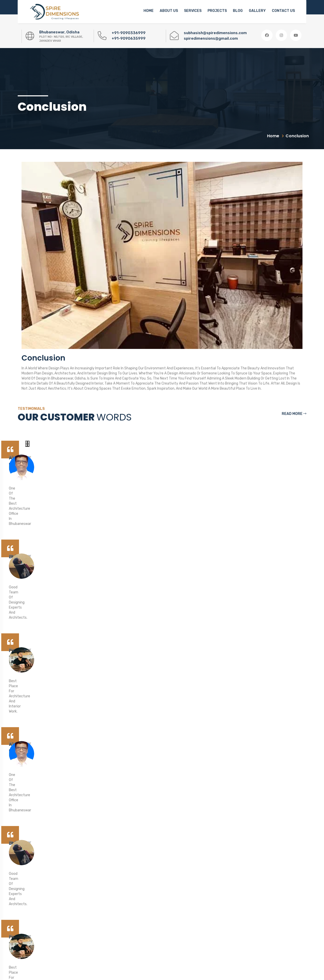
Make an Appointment (270, 789)
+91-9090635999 (129, 38)
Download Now (238, 904)
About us (169, 11)
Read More (294, 414)
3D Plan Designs (135, 869)
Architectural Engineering (142, 919)
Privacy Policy (133, 931)
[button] (285, 872)
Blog (238, 11)
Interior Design (134, 882)
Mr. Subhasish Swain (202, 949)
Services (193, 11)
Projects (217, 11)
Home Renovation (136, 906)
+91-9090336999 (129, 33)
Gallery (257, 11)
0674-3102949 (33, 910)
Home (149, 11)
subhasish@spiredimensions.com (215, 33)
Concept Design (135, 857)
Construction (133, 894)
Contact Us (283, 11)
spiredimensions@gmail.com (211, 38)
